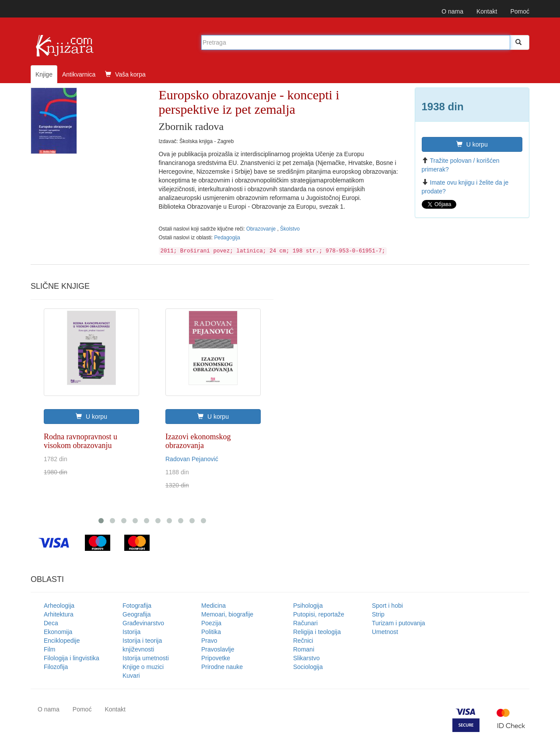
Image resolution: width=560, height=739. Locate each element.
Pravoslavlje (218, 649)
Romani (304, 649)
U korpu (472, 144)
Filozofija (56, 667)
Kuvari (131, 676)
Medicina (213, 606)
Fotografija (137, 606)
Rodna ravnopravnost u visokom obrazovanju (80, 441)
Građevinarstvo (143, 623)
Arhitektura (59, 614)
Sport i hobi (387, 606)
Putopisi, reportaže (319, 614)
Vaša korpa (125, 74)
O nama (452, 11)
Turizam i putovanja (399, 623)
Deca (51, 623)
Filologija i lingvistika (72, 658)
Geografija (137, 614)
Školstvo (290, 229)
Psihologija (308, 606)
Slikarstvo (306, 658)
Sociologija (308, 667)
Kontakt (487, 11)
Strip (378, 614)
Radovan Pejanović (192, 459)
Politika (211, 632)
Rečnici (303, 641)
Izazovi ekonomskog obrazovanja (198, 441)
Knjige (44, 74)
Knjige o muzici (143, 667)
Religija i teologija (317, 632)
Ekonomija (58, 632)
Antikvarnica (79, 74)
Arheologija (59, 606)
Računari (305, 623)
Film (49, 649)
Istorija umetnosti (146, 658)
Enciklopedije (62, 641)
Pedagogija (227, 238)
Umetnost (385, 632)
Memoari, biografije (227, 614)
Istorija (131, 632)
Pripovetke (216, 658)
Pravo (209, 641)
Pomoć (520, 11)
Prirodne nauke (222, 667)
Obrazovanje (262, 229)
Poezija (211, 623)
